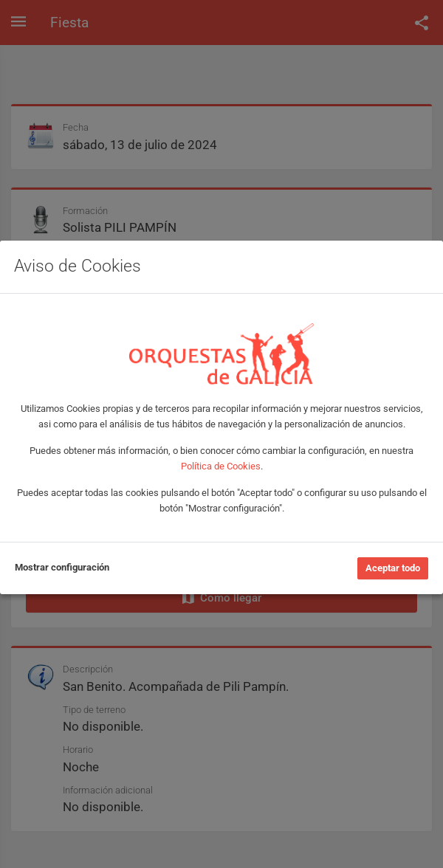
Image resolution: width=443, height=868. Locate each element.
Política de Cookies (221, 466)
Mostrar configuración (62, 567)
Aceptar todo (393, 568)
